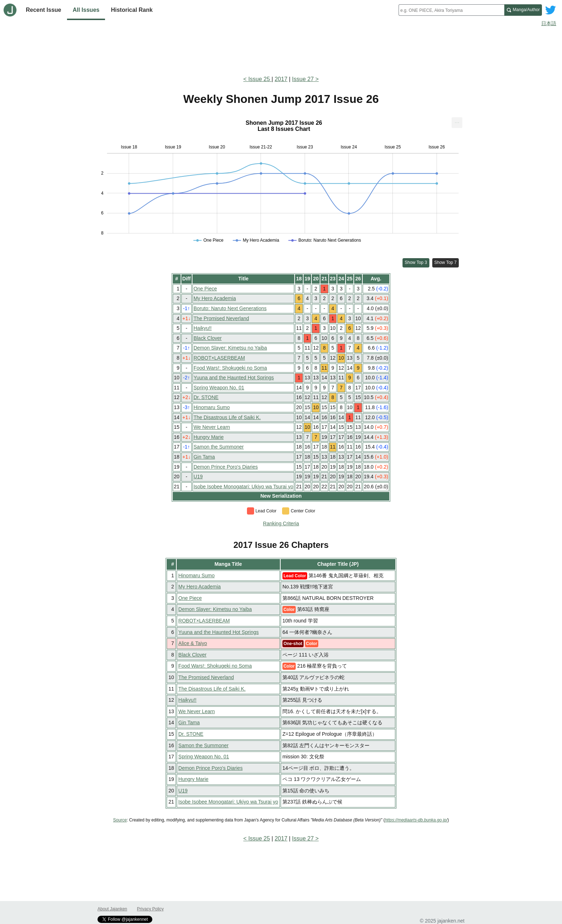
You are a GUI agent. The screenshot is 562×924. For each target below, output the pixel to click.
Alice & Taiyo (193, 643)
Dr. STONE (206, 397)
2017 (281, 79)
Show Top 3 (416, 262)
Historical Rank (132, 10)
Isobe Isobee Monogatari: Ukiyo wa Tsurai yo (243, 487)
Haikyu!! (203, 328)
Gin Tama (204, 457)
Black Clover (208, 338)
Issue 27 (303, 79)
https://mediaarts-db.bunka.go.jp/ (416, 820)
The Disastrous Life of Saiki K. (227, 417)
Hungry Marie (209, 437)
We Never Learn (212, 427)
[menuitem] (457, 123)
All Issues (86, 10)
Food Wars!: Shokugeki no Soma (230, 368)
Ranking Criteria (281, 523)
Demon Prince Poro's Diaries (226, 467)
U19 (198, 477)
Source (120, 820)
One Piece (205, 289)
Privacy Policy (150, 909)
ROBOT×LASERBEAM (219, 358)
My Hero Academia (215, 298)
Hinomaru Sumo (212, 407)
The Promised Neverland (221, 318)
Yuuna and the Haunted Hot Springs (234, 378)
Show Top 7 (446, 262)
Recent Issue (44, 10)
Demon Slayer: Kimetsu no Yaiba (230, 348)
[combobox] (451, 10)
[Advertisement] (281, 49)
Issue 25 (260, 79)
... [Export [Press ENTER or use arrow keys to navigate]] (457, 121)
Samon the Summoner (219, 447)
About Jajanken (112, 909)
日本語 (549, 23)
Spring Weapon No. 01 (219, 388)
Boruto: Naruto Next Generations (230, 308)
